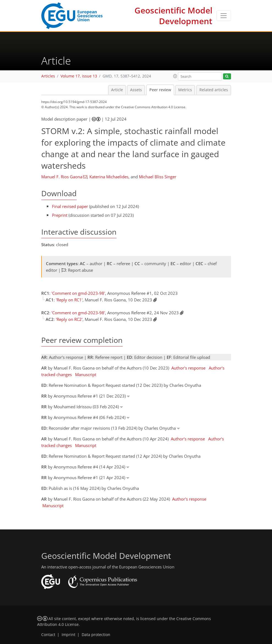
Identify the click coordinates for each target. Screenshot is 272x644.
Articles (48, 76)
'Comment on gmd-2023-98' (78, 293)
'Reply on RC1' (69, 300)
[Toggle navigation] (224, 16)
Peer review (160, 90)
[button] (175, 76)
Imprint (68, 635)
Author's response (188, 368)
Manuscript (86, 374)
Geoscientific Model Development (173, 16)
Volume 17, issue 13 (79, 76)
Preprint (60, 215)
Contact (48, 635)
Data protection (96, 635)
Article (117, 90)
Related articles (214, 90)
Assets (136, 90)
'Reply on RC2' (69, 319)
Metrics (185, 90)
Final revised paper (70, 206)
